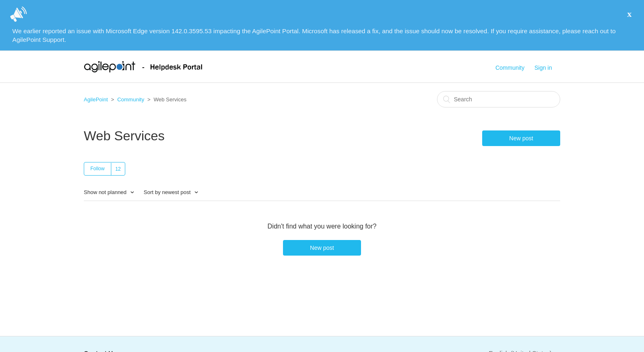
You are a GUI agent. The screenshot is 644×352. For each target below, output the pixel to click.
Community (510, 68)
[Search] (499, 99)
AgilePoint (96, 99)
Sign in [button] (543, 68)
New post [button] (521, 138)
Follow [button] (98, 169)
